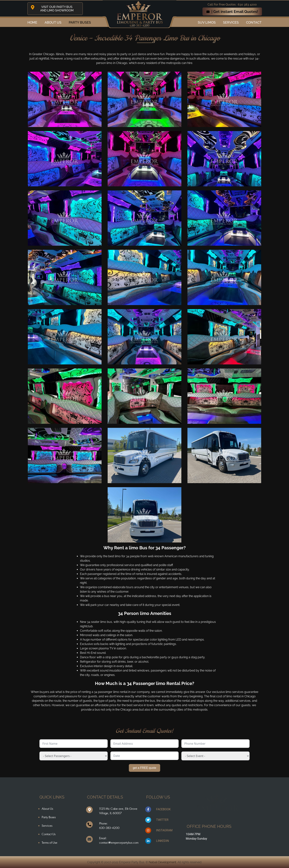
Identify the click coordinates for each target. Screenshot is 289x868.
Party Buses (80, 22)
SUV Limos (207, 22)
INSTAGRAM (164, 830)
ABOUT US (53, 22)
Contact (254, 22)
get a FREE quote (144, 768)
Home (32, 22)
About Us (47, 809)
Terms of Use (49, 843)
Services (231, 22)
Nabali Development (162, 862)
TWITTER (162, 820)
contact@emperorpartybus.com (119, 843)
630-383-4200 (109, 828)
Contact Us (49, 834)
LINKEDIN (162, 841)
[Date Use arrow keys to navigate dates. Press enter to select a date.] (144, 756)
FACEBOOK (163, 809)
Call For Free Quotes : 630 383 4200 (232, 5)
